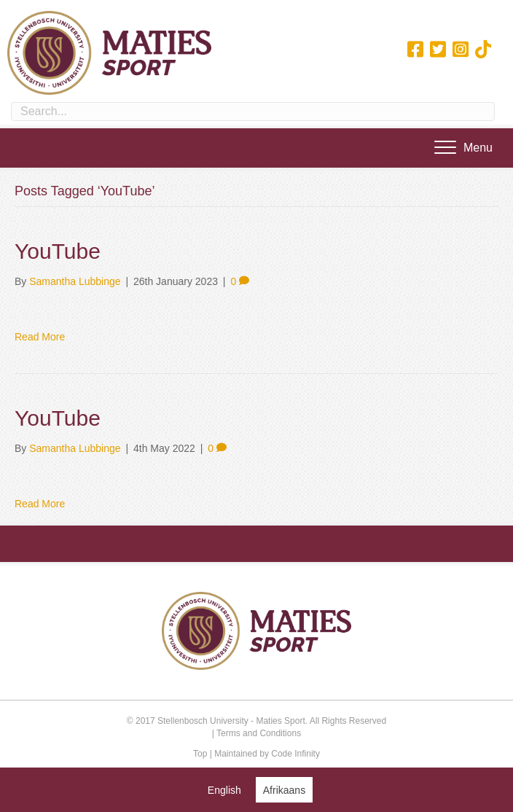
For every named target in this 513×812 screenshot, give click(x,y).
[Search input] (253, 112)
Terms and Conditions (259, 733)
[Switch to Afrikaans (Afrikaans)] (284, 790)
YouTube (58, 251)
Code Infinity (295, 754)
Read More (40, 337)
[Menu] (463, 148)
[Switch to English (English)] (224, 790)
